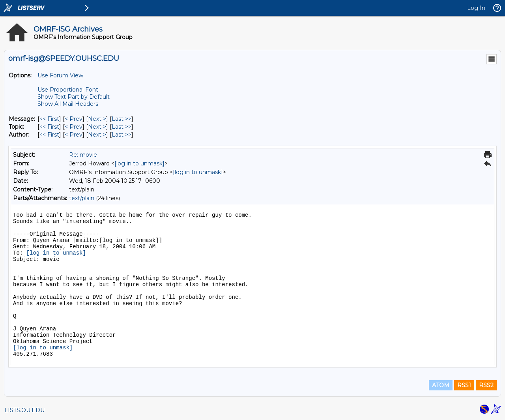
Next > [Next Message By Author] (97, 135)
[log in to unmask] (139, 163)
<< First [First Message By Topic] (49, 127)
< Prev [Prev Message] (74, 119)
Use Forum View (60, 75)
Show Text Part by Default (74, 97)
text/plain (82, 198)
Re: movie (83, 155)
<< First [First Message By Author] (49, 135)
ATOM (441, 385)
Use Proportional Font (68, 90)
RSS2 (486, 385)
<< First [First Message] (49, 119)
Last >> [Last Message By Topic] (122, 127)
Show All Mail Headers (68, 104)
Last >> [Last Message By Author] (122, 135)
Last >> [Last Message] (122, 119)
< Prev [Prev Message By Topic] (74, 127)
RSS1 (464, 385)
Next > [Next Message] (97, 119)
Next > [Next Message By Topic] (97, 127)
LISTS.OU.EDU (24, 410)
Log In (476, 8)
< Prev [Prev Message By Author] (74, 135)
